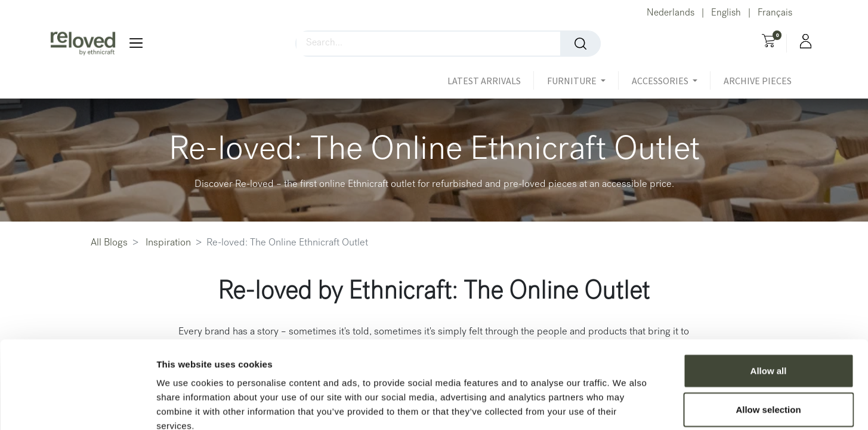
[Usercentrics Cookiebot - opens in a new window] (77, 407)
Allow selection (768, 343)
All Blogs (109, 243)
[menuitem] (491, 81)
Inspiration (168, 243)
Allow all (769, 303)
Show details (626, 406)
